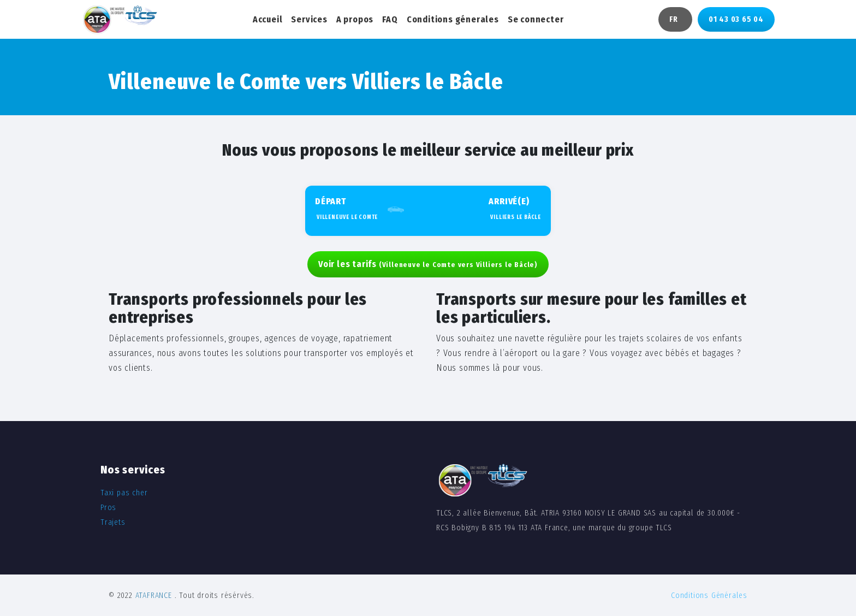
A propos (355, 19)
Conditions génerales (453, 19)
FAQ (390, 19)
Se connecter (536, 19)
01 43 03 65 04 (736, 19)
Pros (108, 508)
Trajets (113, 522)
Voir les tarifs (428, 264)
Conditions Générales (709, 596)
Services (309, 19)
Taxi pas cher (124, 493)
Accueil (268, 19)
